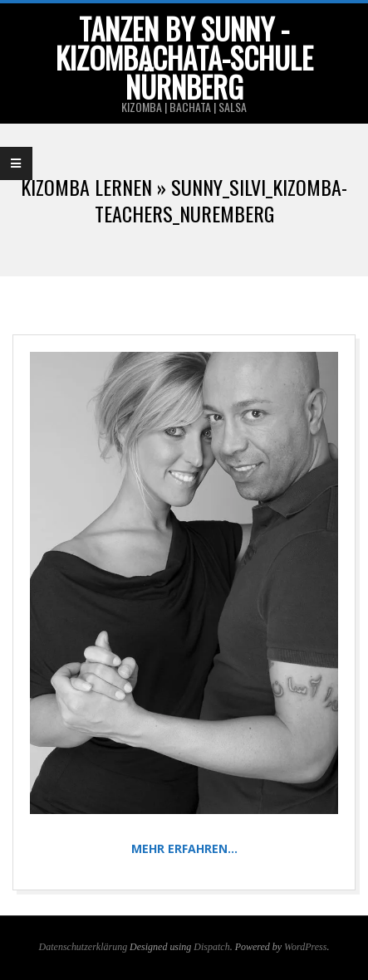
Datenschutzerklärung (83, 947)
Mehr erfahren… (184, 848)
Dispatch (211, 947)
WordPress (305, 947)
